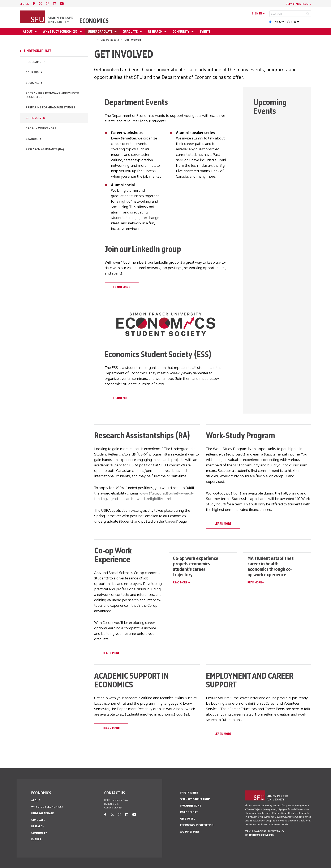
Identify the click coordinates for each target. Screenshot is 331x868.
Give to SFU (188, 819)
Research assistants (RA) (45, 149)
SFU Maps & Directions (195, 799)
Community (181, 32)
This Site (279, 22)
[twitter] (40, 4)
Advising (32, 83)
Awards (32, 139)
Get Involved (35, 118)
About (28, 32)
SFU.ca (295, 22)
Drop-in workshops (41, 128)
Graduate (130, 32)
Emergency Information (197, 825)
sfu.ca (24, 4)
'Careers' (171, 521)
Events (205, 32)
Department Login (298, 4)
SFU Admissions (191, 806)
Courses (32, 72)
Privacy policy (276, 831)
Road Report (189, 812)
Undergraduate (100, 32)
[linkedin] (55, 4)
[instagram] (48, 4)
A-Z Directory (190, 832)
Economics (94, 21)
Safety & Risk (189, 793)
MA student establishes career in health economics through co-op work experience (271, 566)
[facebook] (34, 4)
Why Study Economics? (61, 32)
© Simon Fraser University (259, 835)
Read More (180, 582)
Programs (33, 62)
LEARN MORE (122, 287)
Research (155, 32)
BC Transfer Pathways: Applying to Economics (52, 95)
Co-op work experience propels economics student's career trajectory (196, 566)
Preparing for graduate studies (50, 107)
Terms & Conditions (255, 831)
